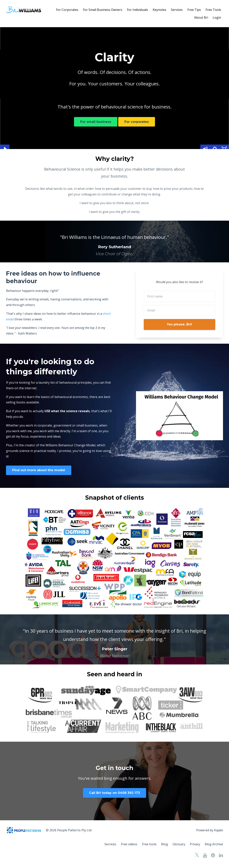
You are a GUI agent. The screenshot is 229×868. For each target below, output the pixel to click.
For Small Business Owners (103, 10)
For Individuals (137, 10)
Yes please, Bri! (179, 324)
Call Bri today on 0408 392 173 (114, 793)
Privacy (195, 844)
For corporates (137, 122)
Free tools (149, 844)
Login (217, 17)
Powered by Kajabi (210, 830)
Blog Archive (214, 844)
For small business (96, 122)
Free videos (129, 844)
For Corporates (67, 10)
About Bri (201, 17)
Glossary (179, 844)
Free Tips (194, 10)
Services (177, 10)
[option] (114, 241)
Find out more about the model (39, 470)
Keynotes (159, 10)
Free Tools (213, 10)
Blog (165, 844)
